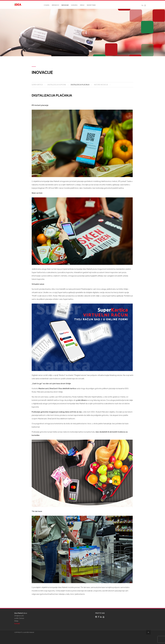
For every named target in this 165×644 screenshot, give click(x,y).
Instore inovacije (101, 85)
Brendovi (55, 5)
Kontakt (17, 624)
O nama (47, 5)
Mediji (82, 5)
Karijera (74, 5)
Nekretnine (91, 5)
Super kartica (37, 85)
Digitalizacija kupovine (57, 85)
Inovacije (65, 5)
